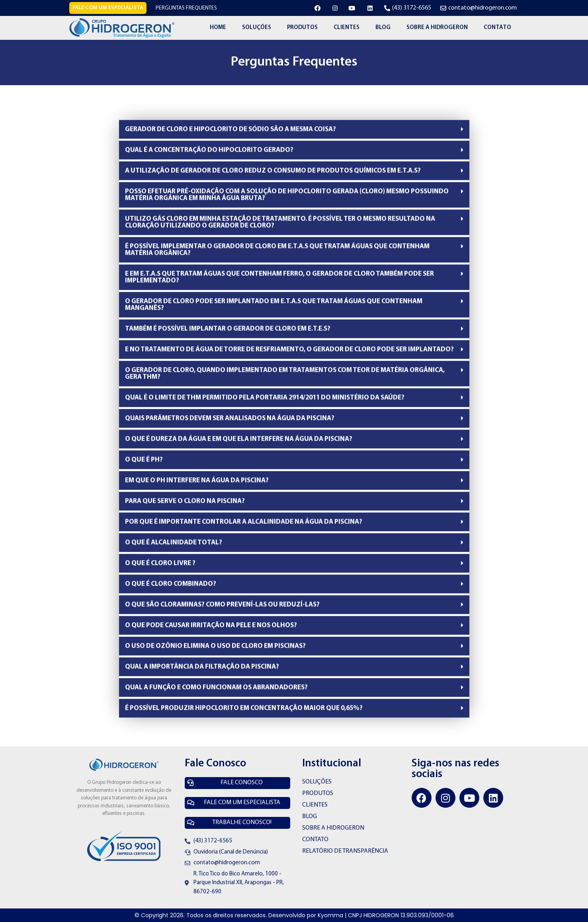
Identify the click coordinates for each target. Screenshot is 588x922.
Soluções (257, 28)
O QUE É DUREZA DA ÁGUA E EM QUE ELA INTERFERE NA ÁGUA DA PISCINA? (239, 470)
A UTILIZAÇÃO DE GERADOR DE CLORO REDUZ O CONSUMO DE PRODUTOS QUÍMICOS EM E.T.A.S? (273, 202)
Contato (497, 28)
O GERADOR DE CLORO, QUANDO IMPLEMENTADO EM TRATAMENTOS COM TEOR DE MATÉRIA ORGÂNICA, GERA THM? (285, 404)
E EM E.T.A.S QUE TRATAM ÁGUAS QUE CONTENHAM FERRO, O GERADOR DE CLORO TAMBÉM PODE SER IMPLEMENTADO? (279, 308)
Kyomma (330, 915)
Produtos (302, 28)
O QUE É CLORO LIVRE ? (160, 594)
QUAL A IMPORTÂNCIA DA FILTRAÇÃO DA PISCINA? (202, 698)
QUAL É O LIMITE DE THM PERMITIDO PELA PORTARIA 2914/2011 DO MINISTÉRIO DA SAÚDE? (265, 429)
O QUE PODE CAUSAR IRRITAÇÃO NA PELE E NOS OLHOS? (211, 656)
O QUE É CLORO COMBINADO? (171, 615)
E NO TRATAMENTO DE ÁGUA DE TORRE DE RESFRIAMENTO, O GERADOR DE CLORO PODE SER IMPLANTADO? (289, 380)
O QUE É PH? (144, 491)
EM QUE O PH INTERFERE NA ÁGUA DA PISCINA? (197, 511)
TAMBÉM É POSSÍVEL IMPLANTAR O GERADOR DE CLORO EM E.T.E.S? (228, 360)
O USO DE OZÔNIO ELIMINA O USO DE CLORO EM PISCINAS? (215, 677)
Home (218, 28)
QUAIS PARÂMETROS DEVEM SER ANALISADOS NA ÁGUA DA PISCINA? (230, 449)
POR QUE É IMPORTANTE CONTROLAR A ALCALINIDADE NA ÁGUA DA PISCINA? (244, 553)
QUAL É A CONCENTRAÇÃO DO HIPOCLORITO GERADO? (209, 181)
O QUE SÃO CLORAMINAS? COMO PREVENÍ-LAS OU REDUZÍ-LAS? (222, 636)
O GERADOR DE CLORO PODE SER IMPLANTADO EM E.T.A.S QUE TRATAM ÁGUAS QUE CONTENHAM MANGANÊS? (274, 336)
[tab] (294, 160)
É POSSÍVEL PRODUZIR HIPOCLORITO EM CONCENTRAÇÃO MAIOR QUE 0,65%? (244, 739)
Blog (383, 28)
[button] (108, 8)
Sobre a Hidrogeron (437, 28)
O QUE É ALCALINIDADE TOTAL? (174, 573)
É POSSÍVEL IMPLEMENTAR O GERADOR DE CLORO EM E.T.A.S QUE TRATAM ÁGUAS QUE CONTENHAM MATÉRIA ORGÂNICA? (277, 281)
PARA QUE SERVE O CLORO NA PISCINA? (185, 532)
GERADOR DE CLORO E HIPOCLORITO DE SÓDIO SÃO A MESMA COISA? (231, 160)
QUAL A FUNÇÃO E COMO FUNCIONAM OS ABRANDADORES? (216, 718)
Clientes (347, 28)
